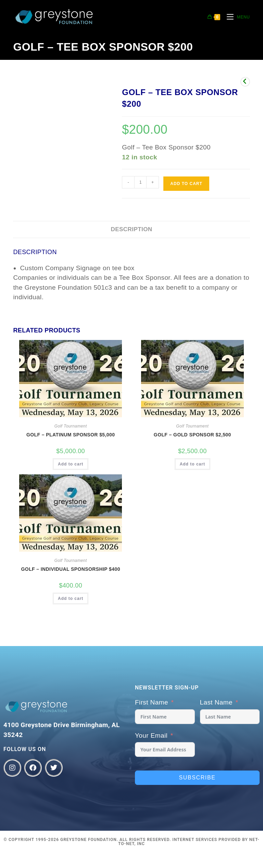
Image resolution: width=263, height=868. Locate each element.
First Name (152, 702)
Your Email (151, 735)
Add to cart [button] (71, 464)
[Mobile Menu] (236, 17)
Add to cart (186, 184)
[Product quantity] (140, 182)
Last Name (216, 702)
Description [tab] (131, 229)
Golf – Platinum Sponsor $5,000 (71, 435)
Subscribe (197, 778)
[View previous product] (245, 82)
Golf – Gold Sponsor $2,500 (192, 435)
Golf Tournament (71, 426)
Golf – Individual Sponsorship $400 (71, 569)
